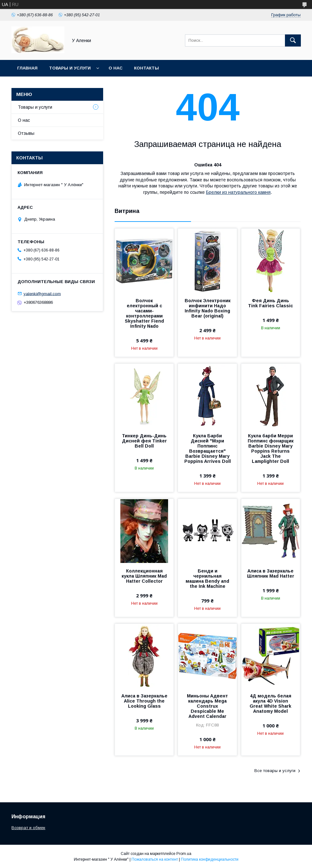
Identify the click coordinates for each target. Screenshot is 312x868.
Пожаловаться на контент (155, 859)
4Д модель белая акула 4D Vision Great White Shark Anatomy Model (270, 704)
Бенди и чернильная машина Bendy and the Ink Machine (207, 579)
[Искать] (293, 40)
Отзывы (26, 133)
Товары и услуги (70, 68)
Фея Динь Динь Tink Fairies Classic (270, 303)
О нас (116, 68)
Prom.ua (184, 854)
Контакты (146, 68)
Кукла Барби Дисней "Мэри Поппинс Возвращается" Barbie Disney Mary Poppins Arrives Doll (208, 449)
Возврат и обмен (28, 828)
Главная (27, 68)
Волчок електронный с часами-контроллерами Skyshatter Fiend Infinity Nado (144, 313)
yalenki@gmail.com (42, 293)
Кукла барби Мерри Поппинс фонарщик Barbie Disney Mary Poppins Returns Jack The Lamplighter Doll (271, 449)
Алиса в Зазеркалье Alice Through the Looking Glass (144, 701)
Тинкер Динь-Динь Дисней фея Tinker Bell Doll (144, 441)
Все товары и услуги (275, 771)
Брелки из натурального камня (238, 192)
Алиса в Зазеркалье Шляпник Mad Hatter (271, 573)
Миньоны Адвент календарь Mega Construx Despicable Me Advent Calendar (207, 706)
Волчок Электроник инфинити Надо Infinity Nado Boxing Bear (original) (208, 308)
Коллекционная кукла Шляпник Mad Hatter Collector (144, 576)
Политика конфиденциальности (210, 859)
